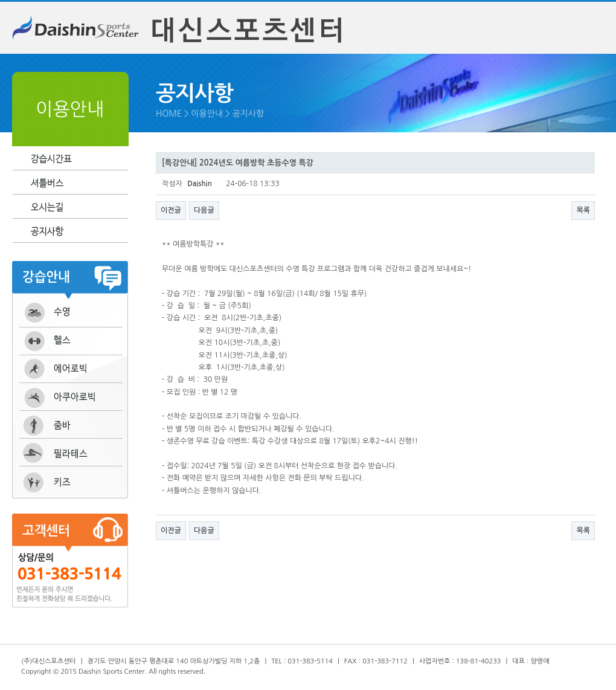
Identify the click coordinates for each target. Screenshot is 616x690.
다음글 (204, 210)
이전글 (171, 210)
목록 (583, 210)
